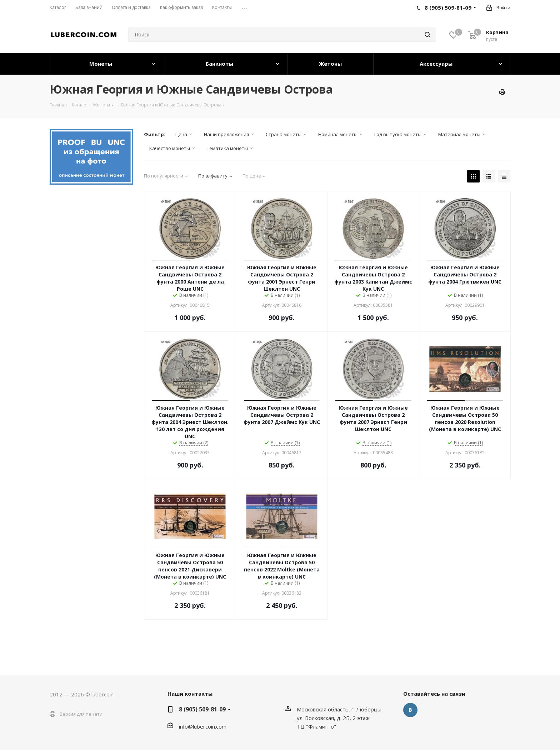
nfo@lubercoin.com (203, 726)
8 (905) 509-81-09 (202, 709)
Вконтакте (410, 710)
